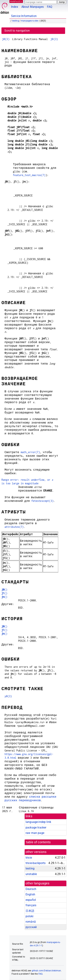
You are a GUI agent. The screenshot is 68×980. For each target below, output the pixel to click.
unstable (31, 874)
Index (15, 7)
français (31, 905)
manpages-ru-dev (30, 21)
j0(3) (6, 39)
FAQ (50, 7)
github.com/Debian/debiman (46, 971)
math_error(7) (30, 452)
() (4, 590)
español (31, 900)
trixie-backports (36, 863)
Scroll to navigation (17, 31)
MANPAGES (16, 1)
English (30, 894)
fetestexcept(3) (42, 501)
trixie (29, 858)
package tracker (36, 827)
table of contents (38, 842)
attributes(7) (14, 527)
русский (31, 927)
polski (29, 916)
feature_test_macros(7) (29, 175)
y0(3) (8, 696)
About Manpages (33, 7)
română (31, 922)
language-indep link (38, 822)
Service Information (24, 16)
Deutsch (31, 889)
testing (16, 21)
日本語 (30, 911)
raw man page (35, 833)
